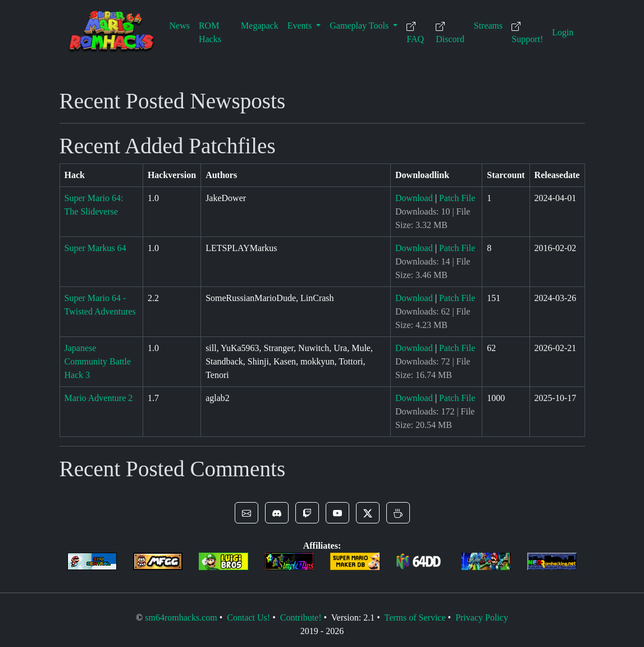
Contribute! (301, 618)
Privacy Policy (482, 618)
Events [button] (301, 26)
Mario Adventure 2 (99, 398)
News (180, 26)
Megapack (260, 26)
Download (414, 198)
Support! (527, 33)
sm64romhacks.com (181, 618)
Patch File (457, 198)
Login (563, 32)
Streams (488, 26)
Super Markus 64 (95, 248)
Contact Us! (248, 618)
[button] (246, 513)
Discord (450, 33)
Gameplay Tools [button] (360, 26)
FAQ (415, 33)
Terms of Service (415, 618)
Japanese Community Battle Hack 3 (98, 361)
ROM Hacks (210, 32)
